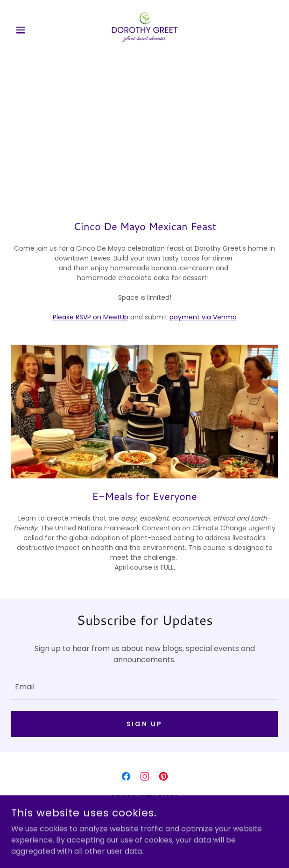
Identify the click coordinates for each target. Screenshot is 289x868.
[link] (144, 30)
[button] (31, 30)
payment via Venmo (203, 317)
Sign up (145, 724)
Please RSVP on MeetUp (91, 317)
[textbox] (144, 686)
